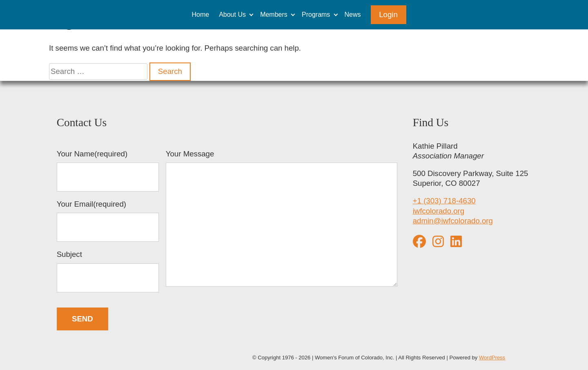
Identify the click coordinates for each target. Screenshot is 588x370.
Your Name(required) (108, 171)
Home (200, 14)
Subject (108, 271)
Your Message (282, 219)
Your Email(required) (108, 221)
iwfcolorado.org (439, 211)
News (353, 14)
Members (274, 14)
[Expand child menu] (251, 14)
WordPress (492, 358)
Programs (316, 14)
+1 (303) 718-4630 (444, 201)
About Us (232, 14)
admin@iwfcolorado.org (453, 221)
